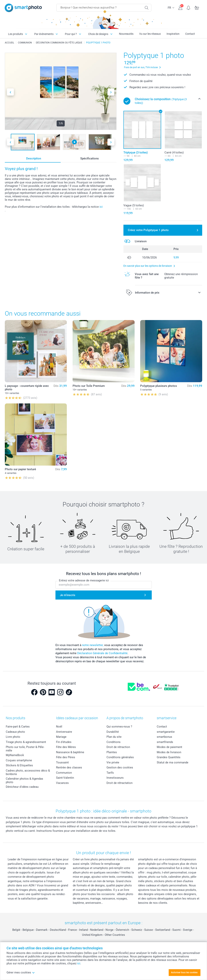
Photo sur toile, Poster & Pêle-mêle (25, 749)
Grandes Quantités (169, 757)
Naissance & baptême (70, 752)
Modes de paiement (169, 747)
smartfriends (165, 742)
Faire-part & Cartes (18, 727)
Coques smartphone (19, 760)
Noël (59, 727)
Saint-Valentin (65, 778)
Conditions (114, 742)
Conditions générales (120, 757)
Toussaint (62, 762)
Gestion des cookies (120, 767)
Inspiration (173, 34)
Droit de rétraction (118, 747)
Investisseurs (115, 778)
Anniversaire (64, 732)
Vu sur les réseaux (150, 34)
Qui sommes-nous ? (119, 727)
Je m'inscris (68, 595)
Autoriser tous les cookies (184, 972)
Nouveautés (126, 34)
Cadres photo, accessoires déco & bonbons (28, 772)
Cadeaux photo (15, 732)
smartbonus (164, 737)
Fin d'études (64, 742)
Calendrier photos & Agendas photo (24, 780)
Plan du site (114, 737)
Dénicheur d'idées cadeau (22, 787)
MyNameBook (15, 755)
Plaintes (112, 752)
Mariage (61, 737)
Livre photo (13, 737)
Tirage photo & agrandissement (26, 742)
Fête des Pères (66, 757)
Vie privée (113, 762)
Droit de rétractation (119, 783)
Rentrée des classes (69, 767)
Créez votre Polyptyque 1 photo (148, 230)
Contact (190, 34)
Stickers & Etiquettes (19, 765)
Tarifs (110, 773)
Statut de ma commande (173, 762)
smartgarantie (166, 732)
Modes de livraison (169, 752)
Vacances (62, 783)
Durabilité (113, 732)
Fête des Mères (66, 747)
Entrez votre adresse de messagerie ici (84, 580)
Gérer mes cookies (21, 972)
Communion (64, 773)
